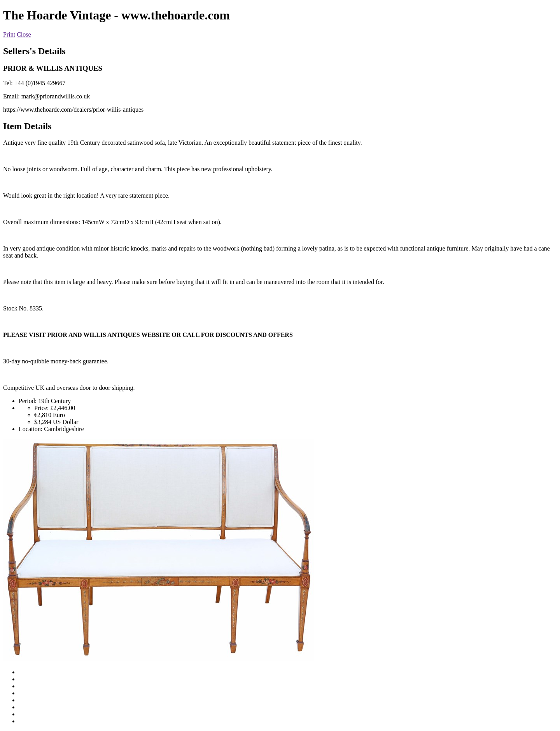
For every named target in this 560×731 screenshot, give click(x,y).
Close (24, 34)
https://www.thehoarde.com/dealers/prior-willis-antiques (73, 110)
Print (9, 34)
